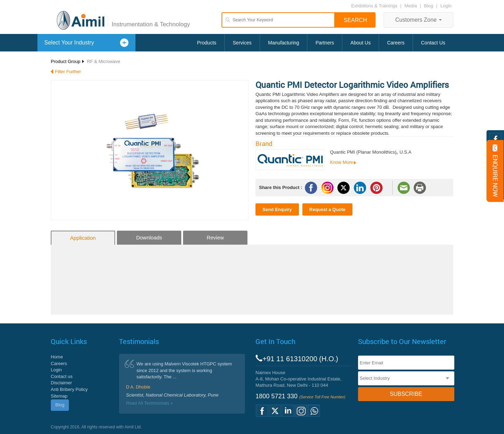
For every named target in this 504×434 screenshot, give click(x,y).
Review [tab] (215, 237)
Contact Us (433, 43)
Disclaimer (61, 383)
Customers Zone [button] (418, 20)
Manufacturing (284, 43)
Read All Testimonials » (149, 403)
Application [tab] (83, 238)
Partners (325, 43)
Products (207, 43)
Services (242, 43)
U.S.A (405, 152)
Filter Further (68, 72)
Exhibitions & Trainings (374, 6)
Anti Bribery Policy (69, 389)
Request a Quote (327, 209)
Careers (396, 43)
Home (57, 357)
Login (446, 6)
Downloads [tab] (149, 237)
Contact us (62, 376)
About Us (360, 43)
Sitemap (59, 396)
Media (411, 6)
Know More (342, 162)
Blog (429, 6)
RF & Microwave (103, 61)
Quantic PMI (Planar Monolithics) (363, 152)
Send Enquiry (277, 209)
